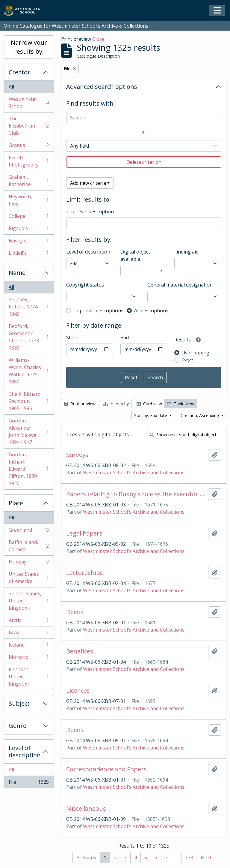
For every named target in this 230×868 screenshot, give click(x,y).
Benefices (80, 651)
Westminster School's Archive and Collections (134, 473)
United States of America (29, 578)
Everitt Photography (29, 161)
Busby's (29, 242)
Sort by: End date (151, 415)
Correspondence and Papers (106, 769)
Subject (19, 703)
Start (72, 338)
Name (17, 273)
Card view (149, 404)
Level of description (25, 751)
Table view (181, 404)
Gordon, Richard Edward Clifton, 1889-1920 (29, 469)
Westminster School (29, 103)
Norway (29, 563)
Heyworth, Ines (29, 200)
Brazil (29, 634)
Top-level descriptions (98, 311)
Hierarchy (116, 404)
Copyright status (85, 285)
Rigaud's (29, 230)
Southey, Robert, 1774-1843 (29, 307)
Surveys (77, 455)
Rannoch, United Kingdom (29, 677)
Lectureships (85, 573)
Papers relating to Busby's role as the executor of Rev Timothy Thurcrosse (136, 494)
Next (206, 857)
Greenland (29, 531)
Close (98, 39)
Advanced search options (102, 87)
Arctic (29, 622)
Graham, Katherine (29, 181)
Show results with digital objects (184, 435)
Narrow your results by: (29, 47)
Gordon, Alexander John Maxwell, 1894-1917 (29, 431)
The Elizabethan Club (29, 126)
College (29, 217)
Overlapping (195, 353)
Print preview (80, 404)
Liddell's (29, 254)
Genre (18, 726)
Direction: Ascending (200, 415)
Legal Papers (84, 533)
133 (189, 857)
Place (16, 503)
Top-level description (90, 212)
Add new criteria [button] (88, 183)
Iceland (29, 646)
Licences (78, 691)
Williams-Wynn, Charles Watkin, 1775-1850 (29, 371)
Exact (187, 360)
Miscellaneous (86, 809)
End (125, 338)
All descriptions (151, 311)
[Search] (144, 118)
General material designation (180, 285)
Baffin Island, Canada (29, 546)
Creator (19, 72)
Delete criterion (144, 162)
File (29, 783)
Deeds (75, 612)
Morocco (29, 658)
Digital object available (135, 255)
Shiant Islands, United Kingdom (29, 601)
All (11, 87)
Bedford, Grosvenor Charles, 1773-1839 (29, 337)
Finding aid (186, 252)
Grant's (29, 147)
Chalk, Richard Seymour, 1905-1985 (29, 401)
